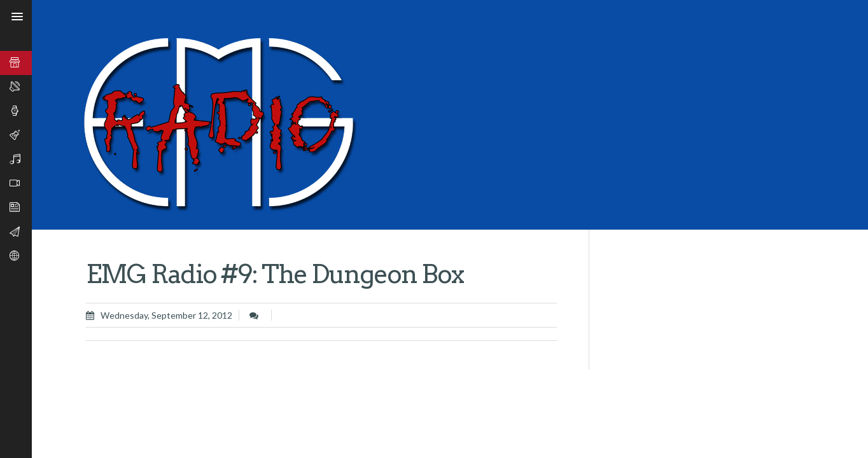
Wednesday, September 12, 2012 (166, 315)
